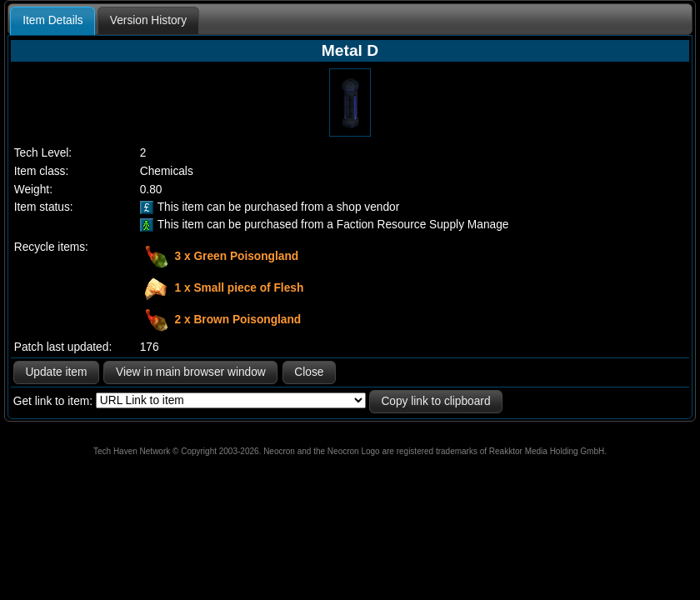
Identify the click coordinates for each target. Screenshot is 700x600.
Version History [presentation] (148, 20)
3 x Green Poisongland (237, 256)
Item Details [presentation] (52, 20)
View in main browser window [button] (191, 372)
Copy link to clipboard (435, 401)
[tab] (52, 21)
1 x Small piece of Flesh (240, 288)
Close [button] (309, 372)
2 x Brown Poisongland (238, 320)
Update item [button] (56, 372)
